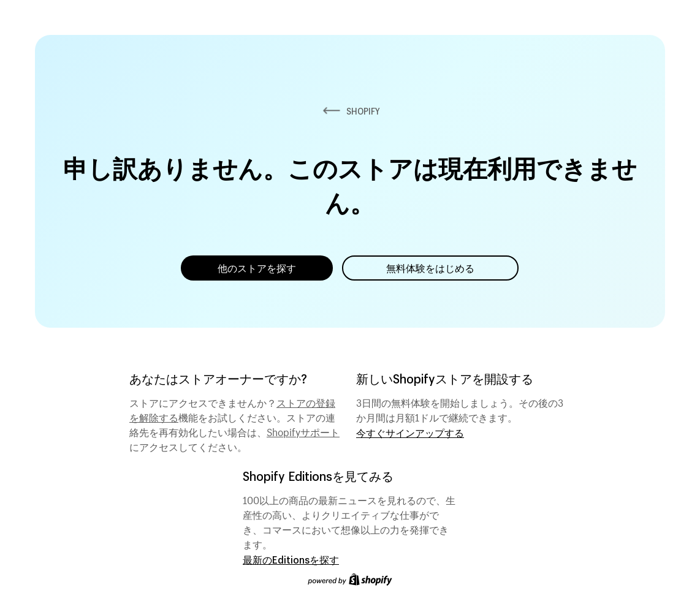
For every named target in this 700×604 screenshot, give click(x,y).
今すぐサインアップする (410, 433)
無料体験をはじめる (430, 268)
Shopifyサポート (303, 431)
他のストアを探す (257, 268)
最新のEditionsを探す (291, 560)
